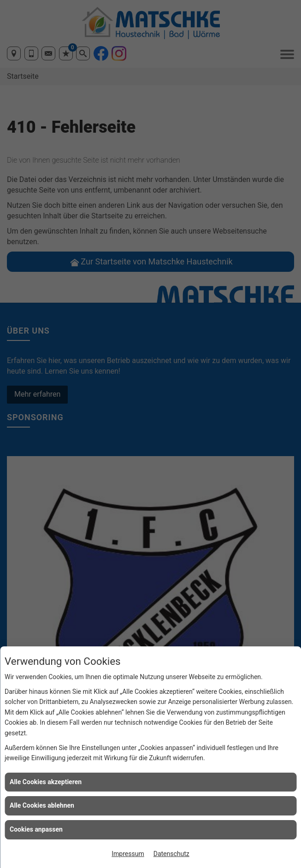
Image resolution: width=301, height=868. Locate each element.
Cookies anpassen (36, 829)
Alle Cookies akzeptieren (46, 782)
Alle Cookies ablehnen (42, 805)
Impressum (128, 854)
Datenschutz (171, 854)
